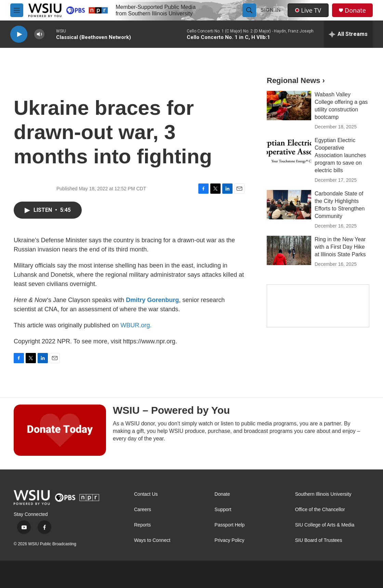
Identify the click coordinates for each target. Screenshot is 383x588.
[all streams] (348, 34)
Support (223, 510)
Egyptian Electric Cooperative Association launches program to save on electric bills (340, 155)
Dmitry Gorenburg (152, 300)
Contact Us (146, 494)
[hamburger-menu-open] (17, 10)
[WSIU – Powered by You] (60, 430)
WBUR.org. (136, 325)
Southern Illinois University (323, 494)
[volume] (39, 34)
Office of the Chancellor (320, 510)
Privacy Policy (229, 540)
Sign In (271, 10)
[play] (19, 34)
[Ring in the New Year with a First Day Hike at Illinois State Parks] (289, 250)
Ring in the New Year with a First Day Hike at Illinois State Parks (340, 247)
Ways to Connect (152, 540)
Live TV (308, 10)
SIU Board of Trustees (319, 540)
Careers (143, 510)
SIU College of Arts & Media (325, 525)
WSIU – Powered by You (171, 410)
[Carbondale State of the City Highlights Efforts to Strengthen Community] (289, 205)
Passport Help (229, 525)
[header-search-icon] (249, 10)
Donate (355, 10)
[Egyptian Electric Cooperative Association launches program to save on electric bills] (289, 151)
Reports (142, 525)
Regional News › (296, 80)
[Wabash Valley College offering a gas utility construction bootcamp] (289, 106)
